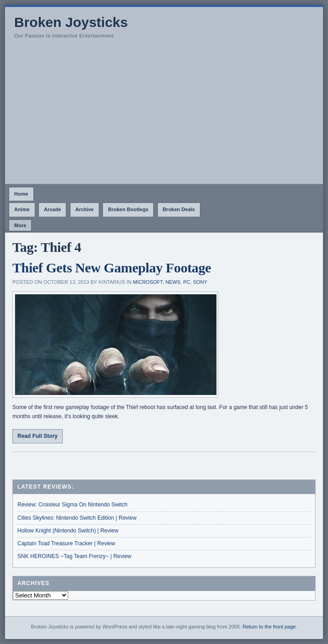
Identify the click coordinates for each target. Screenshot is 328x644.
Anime (22, 209)
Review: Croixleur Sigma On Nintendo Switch (73, 505)
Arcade (52, 209)
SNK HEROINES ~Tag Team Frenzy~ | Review (74, 556)
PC (187, 282)
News (173, 282)
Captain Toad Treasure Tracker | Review (66, 543)
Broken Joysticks (71, 22)
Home (21, 194)
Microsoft (148, 282)
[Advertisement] (164, 115)
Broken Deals (179, 209)
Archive (85, 209)
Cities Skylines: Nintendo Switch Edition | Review (77, 518)
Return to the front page (269, 627)
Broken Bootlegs (128, 209)
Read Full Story (38, 436)
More (20, 225)
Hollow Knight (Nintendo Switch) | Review (68, 531)
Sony (200, 282)
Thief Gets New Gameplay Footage (112, 268)
